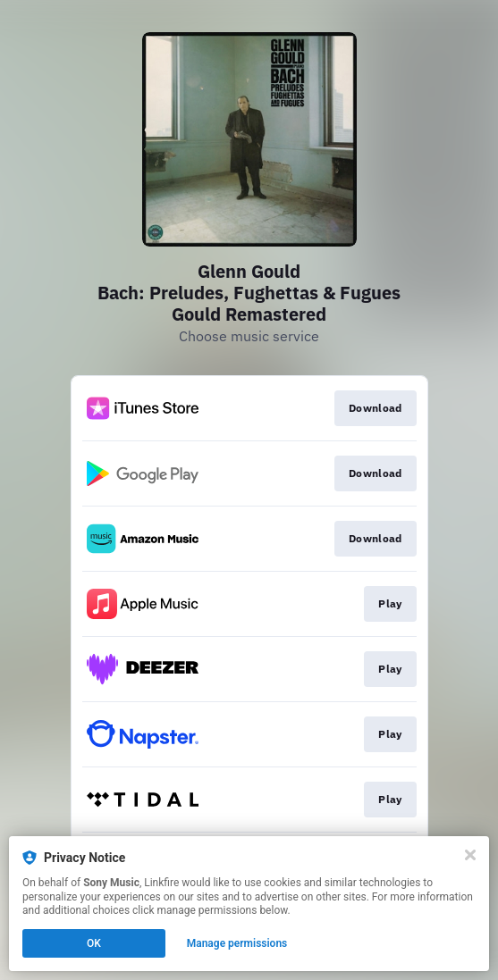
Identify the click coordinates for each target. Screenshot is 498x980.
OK (94, 943)
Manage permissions (237, 943)
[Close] (470, 855)
